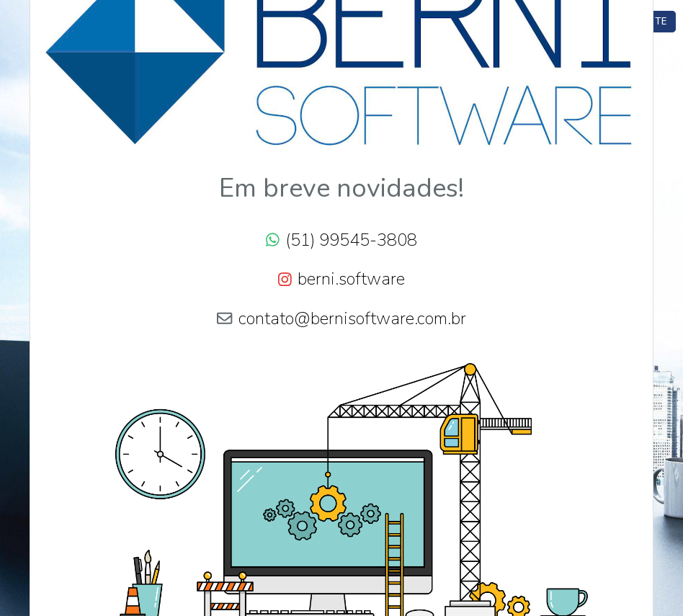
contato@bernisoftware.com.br (352, 318)
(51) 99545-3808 (351, 240)
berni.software (351, 279)
